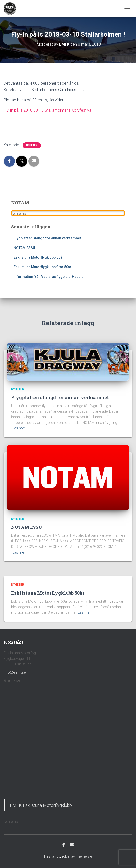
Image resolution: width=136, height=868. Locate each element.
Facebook (63, 845)
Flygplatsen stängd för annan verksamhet (47, 238)
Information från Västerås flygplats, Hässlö (49, 277)
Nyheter (32, 145)
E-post (72, 845)
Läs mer (19, 428)
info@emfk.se (15, 672)
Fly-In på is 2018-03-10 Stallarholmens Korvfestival (48, 110)
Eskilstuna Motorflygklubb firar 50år (43, 267)
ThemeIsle (84, 856)
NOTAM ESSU (24, 248)
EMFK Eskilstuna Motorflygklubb (41, 805)
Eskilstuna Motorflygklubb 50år (39, 257)
